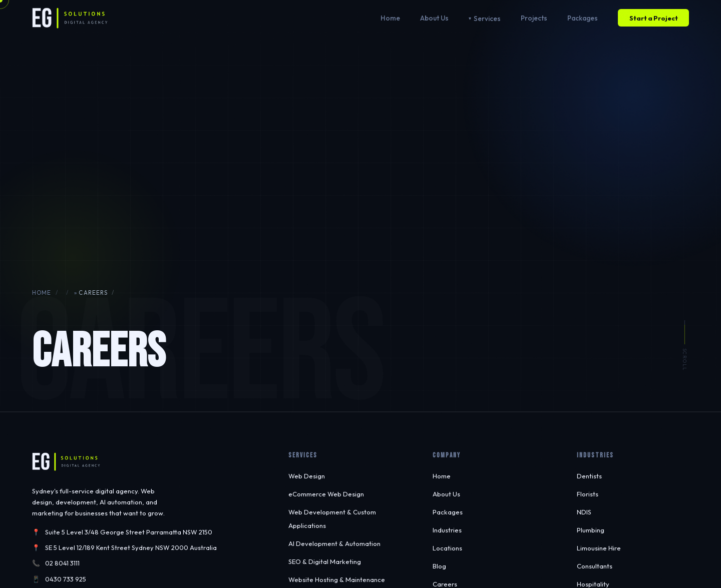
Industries (447, 530)
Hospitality (593, 584)
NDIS (584, 512)
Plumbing (591, 530)
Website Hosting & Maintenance (337, 579)
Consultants (595, 566)
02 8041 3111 (62, 563)
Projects (534, 18)
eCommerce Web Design (326, 494)
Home (390, 18)
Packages (583, 18)
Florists (588, 494)
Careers (445, 584)
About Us (434, 18)
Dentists (589, 476)
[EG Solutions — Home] (70, 18)
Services (487, 19)
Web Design (307, 476)
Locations (447, 548)
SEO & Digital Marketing (325, 561)
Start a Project (654, 18)
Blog (439, 566)
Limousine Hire (599, 548)
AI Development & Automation (334, 543)
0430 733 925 (66, 579)
